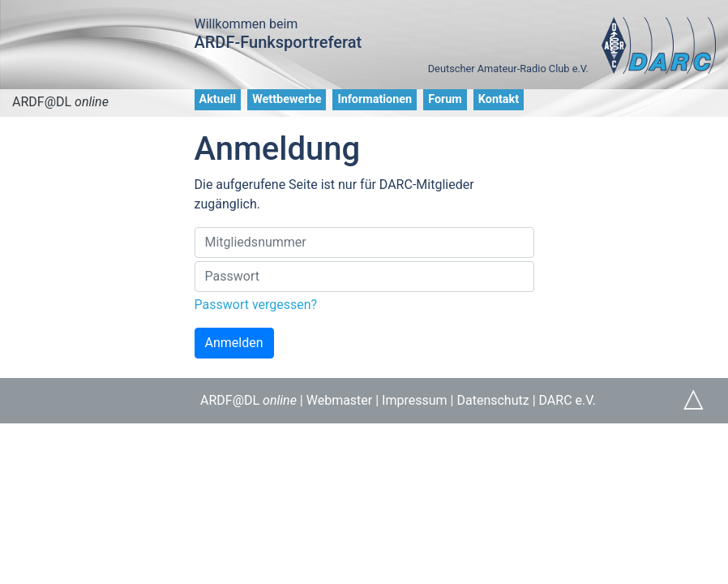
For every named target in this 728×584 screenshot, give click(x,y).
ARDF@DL (60, 102)
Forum (445, 99)
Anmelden (234, 343)
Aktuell (218, 99)
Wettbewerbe (287, 99)
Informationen (375, 99)
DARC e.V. (567, 400)
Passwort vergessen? (256, 305)
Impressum (415, 400)
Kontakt (499, 99)
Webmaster (340, 400)
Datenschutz (492, 400)
